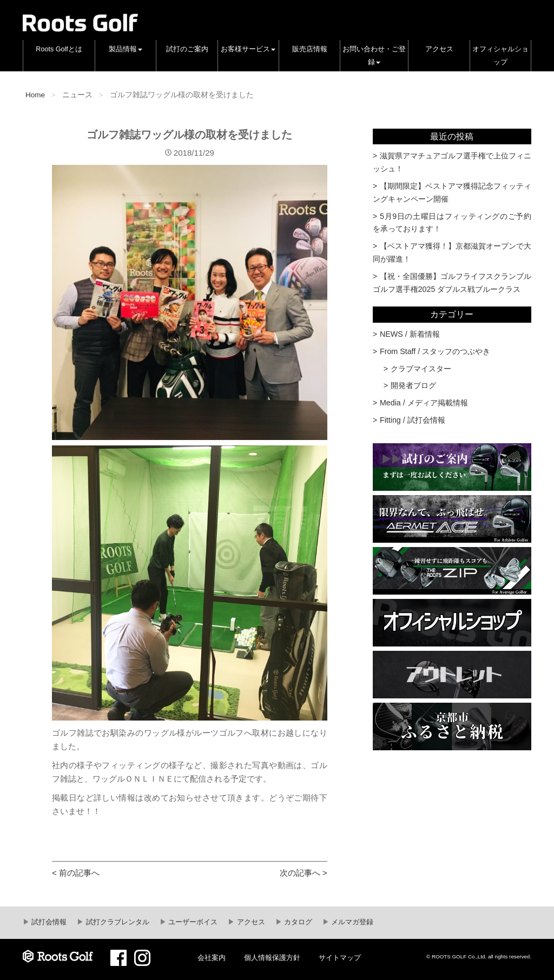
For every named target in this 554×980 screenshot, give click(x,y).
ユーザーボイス (192, 922)
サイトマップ (340, 958)
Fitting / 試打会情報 (413, 420)
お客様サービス (248, 49)
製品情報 (126, 49)
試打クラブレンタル (117, 922)
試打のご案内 (187, 49)
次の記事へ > (304, 873)
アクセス (439, 49)
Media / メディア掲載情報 (424, 403)
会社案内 (212, 958)
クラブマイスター (421, 369)
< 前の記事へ (76, 873)
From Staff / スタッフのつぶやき (435, 351)
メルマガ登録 (352, 922)
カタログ (298, 922)
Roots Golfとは (59, 49)
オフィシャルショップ (500, 56)
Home (35, 95)
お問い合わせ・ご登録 (374, 56)
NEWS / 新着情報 (410, 334)
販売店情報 (310, 49)
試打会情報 (48, 922)
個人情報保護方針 (272, 958)
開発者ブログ (413, 385)
